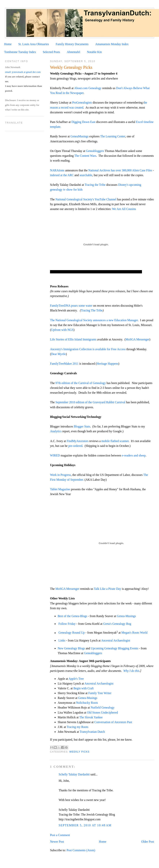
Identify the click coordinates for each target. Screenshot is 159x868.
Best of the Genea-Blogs (72, 616)
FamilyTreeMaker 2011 (64, 364)
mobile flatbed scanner (115, 441)
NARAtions (57, 170)
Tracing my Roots (78, 727)
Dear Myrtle (58, 354)
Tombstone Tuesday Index (20, 52)
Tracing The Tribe (92, 310)
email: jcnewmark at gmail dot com (23, 72)
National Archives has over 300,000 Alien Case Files (120, 170)
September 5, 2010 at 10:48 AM (85, 825)
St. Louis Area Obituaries (34, 44)
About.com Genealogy (88, 88)
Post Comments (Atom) (81, 850)
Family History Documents (72, 44)
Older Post (148, 842)
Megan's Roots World (135, 633)
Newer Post (57, 842)
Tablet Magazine (60, 489)
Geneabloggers (95, 151)
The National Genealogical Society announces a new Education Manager (94, 320)
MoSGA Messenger (137, 339)
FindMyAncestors (78, 441)
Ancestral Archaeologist (116, 640)
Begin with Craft (84, 688)
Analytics (56, 431)
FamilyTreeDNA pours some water (71, 306)
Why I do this (131, 671)
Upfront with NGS (62, 330)
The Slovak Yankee (91, 717)
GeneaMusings (79, 136)
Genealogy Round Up (72, 633)
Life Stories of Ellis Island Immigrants (73, 339)
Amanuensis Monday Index (112, 44)
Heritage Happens (107, 364)
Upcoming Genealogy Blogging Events (115, 648)
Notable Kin (94, 52)
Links (62, 640)
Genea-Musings (126, 616)
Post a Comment (60, 835)
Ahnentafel (74, 52)
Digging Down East (83, 122)
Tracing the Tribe (95, 185)
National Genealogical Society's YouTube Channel (86, 199)
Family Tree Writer (100, 693)
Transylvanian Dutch (92, 732)
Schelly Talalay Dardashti (74, 774)
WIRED (55, 455)
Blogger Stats (82, 426)
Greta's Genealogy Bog (117, 624)
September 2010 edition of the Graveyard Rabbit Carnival (91, 402)
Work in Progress (60, 475)
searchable (86, 175)
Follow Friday (67, 624)
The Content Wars (85, 156)
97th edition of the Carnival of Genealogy (81, 383)
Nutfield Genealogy (102, 707)
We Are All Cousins (124, 209)
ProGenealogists (82, 102)
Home (8, 44)
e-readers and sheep (133, 455)
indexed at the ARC (62, 175)
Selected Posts (51, 52)
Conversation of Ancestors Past (113, 722)
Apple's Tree (76, 679)
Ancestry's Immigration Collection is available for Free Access (88, 349)
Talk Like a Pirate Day (107, 589)
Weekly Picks (79, 752)
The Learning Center (112, 136)
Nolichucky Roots (87, 703)
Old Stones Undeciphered (102, 712)
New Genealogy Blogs (71, 648)
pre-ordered (75, 446)
